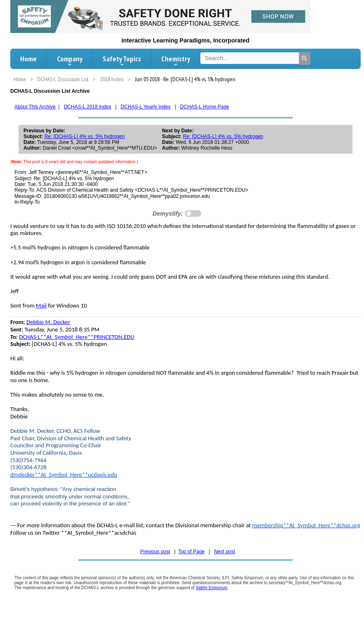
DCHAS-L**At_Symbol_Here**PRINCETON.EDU (77, 337)
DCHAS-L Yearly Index (146, 107)
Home (28, 59)
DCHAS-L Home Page (205, 107)
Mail (41, 305)
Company (70, 61)
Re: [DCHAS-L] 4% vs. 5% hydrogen (85, 136)
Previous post (155, 552)
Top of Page (191, 552)
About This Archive (35, 107)
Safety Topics (122, 61)
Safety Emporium (212, 588)
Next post (224, 552)
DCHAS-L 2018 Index (88, 107)
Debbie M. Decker (48, 322)
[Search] (305, 59)
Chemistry (176, 61)
